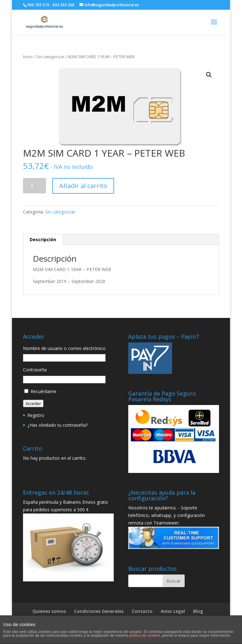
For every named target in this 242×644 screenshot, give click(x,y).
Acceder (33, 403)
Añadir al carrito (83, 186)
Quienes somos (49, 611)
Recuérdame (43, 391)
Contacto (142, 611)
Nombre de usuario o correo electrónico (64, 348)
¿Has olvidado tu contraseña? (58, 425)
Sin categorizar (50, 57)
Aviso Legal (173, 611)
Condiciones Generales (99, 611)
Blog (198, 611)
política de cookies (144, 636)
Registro (36, 415)
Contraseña (35, 370)
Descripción (43, 239)
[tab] (43, 240)
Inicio (28, 57)
